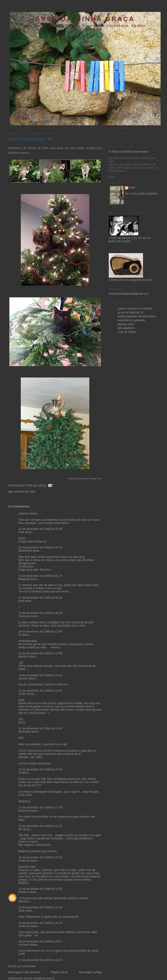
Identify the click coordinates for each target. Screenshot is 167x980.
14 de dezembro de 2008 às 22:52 (40, 857)
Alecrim (23, 657)
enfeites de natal (25, 492)
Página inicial (59, 972)
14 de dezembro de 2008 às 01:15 (40, 576)
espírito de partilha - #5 (30, 139)
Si (20, 773)
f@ (20, 829)
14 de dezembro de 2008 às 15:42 (40, 728)
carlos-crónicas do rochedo (135, 309)
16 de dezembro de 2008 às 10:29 (40, 923)
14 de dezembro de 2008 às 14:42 (40, 691)
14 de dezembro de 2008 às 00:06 (40, 529)
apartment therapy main (90, 478)
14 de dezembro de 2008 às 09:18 (40, 613)
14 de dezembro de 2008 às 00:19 (40, 547)
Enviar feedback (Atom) (39, 978)
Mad (21, 601)
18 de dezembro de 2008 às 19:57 (40, 942)
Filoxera (24, 892)
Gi (20, 635)
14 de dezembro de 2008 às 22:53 (40, 889)
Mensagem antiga (90, 972)
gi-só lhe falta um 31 (131, 312)
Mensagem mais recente (24, 972)
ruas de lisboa (127, 332)
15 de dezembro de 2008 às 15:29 (40, 907)
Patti (21, 532)
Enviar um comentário (22, 966)
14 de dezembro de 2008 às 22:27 (40, 826)
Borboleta (25, 732)
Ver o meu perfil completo (141, 194)
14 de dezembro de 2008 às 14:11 (40, 675)
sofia (22, 911)
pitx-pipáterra (126, 328)
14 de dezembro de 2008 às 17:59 (40, 808)
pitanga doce (126, 324)
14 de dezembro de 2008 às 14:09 (40, 653)
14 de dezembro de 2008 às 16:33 (40, 769)
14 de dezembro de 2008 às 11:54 (40, 632)
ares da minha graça (85, 19)
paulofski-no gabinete (132, 320)
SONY (23, 694)
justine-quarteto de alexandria (137, 316)
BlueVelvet (25, 551)
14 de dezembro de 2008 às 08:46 (40, 598)
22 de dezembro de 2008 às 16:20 (40, 960)
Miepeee (24, 579)
